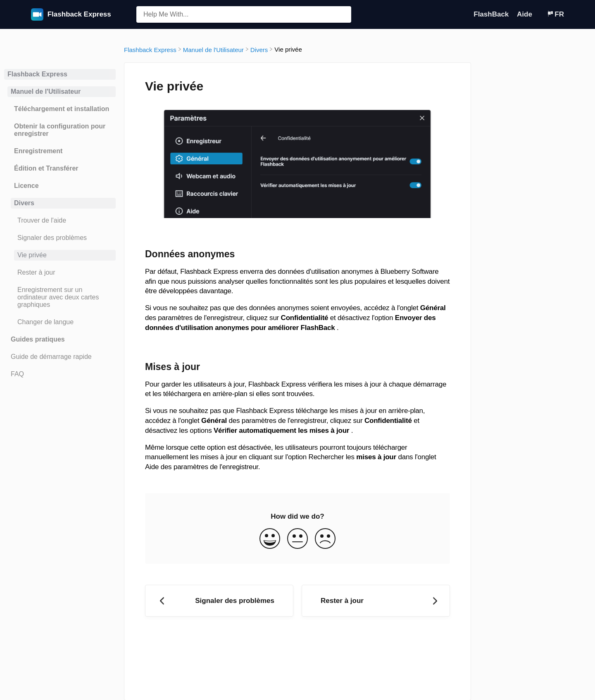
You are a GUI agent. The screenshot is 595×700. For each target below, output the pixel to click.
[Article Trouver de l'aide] (60, 221)
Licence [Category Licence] (26, 186)
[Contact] (540, 14)
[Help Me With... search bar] (244, 14)
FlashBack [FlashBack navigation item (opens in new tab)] (492, 14)
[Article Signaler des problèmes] (60, 238)
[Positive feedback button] (270, 540)
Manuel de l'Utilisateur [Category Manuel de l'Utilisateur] (46, 91)
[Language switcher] (555, 14)
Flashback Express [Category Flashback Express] (37, 74)
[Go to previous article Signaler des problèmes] (219, 601)
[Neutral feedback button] (297, 540)
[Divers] (259, 49)
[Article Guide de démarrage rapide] (60, 357)
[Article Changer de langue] (60, 322)
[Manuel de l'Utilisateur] (213, 49)
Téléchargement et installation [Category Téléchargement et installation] (62, 109)
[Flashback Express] (150, 49)
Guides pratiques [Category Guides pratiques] (38, 339)
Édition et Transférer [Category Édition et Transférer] (46, 168)
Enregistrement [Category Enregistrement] (38, 151)
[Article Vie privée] (60, 255)
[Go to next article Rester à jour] (376, 601)
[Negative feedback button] (325, 540)
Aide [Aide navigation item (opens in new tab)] (526, 14)
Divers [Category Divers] (24, 203)
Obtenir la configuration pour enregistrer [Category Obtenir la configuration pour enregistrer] (60, 130)
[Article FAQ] (60, 374)
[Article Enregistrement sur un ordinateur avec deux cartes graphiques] (60, 297)
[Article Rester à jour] (60, 273)
